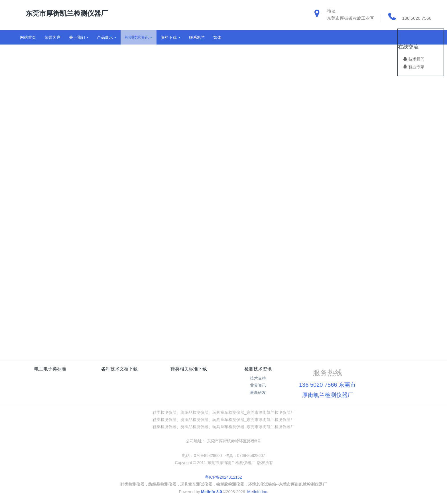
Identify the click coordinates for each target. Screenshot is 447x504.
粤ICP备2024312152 (223, 477)
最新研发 (258, 392)
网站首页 (28, 37)
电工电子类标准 (50, 369)
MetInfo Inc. (258, 492)
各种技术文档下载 (119, 369)
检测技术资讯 (258, 369)
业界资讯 (258, 385)
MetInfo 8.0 (211, 492)
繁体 (217, 37)
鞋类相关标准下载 (189, 369)
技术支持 (258, 378)
